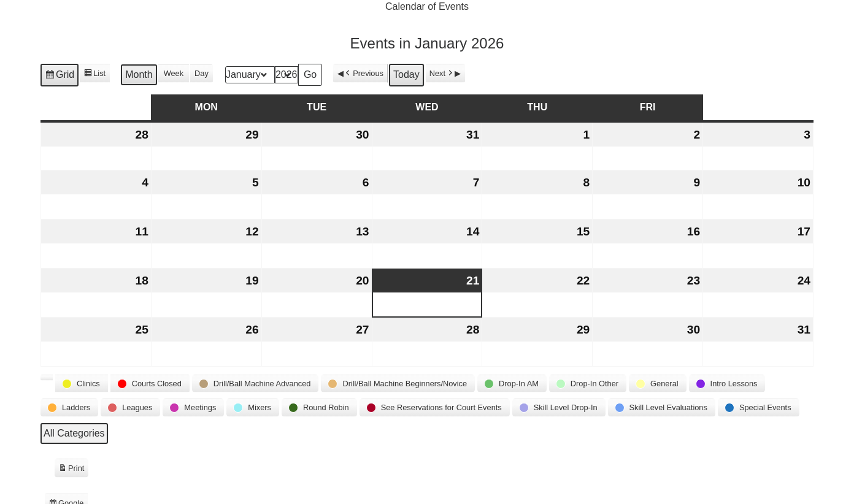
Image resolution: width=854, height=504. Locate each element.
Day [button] (202, 74)
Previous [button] (364, 73)
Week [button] (174, 74)
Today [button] (406, 75)
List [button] (94, 75)
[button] (47, 378)
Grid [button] (59, 77)
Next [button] (442, 73)
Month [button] (139, 75)
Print (71, 470)
